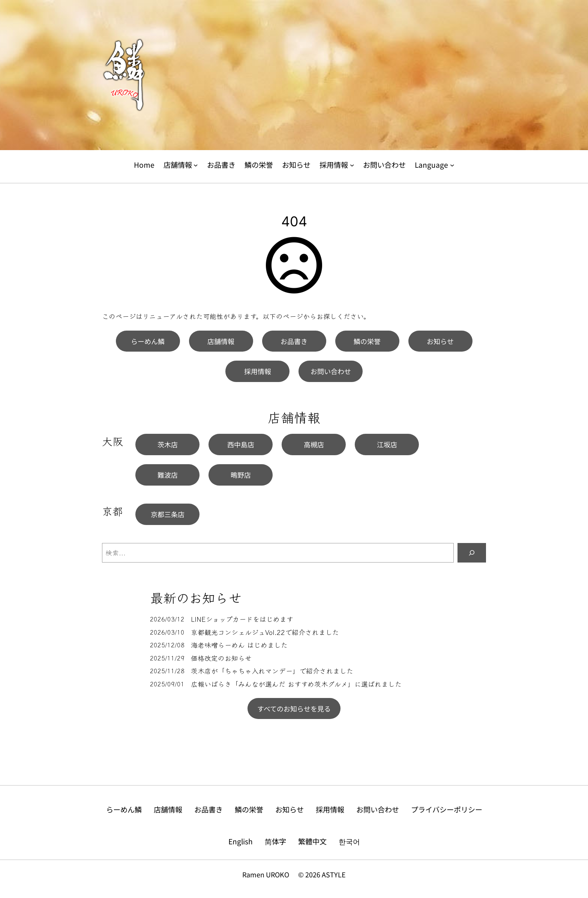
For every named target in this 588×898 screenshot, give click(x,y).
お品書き (294, 341)
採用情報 (258, 371)
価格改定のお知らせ (221, 658)
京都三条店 (168, 514)
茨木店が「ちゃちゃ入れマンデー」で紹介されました (272, 671)
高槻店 (314, 444)
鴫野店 (241, 475)
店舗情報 (221, 341)
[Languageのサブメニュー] (452, 165)
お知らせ (440, 341)
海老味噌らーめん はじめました (239, 645)
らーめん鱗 (148, 341)
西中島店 (241, 444)
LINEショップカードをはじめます (242, 619)
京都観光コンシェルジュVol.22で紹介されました (265, 632)
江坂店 (387, 444)
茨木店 (168, 444)
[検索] (472, 553)
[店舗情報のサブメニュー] (196, 165)
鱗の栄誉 (367, 341)
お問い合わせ (331, 371)
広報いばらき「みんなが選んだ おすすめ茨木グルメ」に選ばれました (296, 684)
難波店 (168, 475)
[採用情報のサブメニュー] (352, 165)
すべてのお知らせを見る (294, 708)
